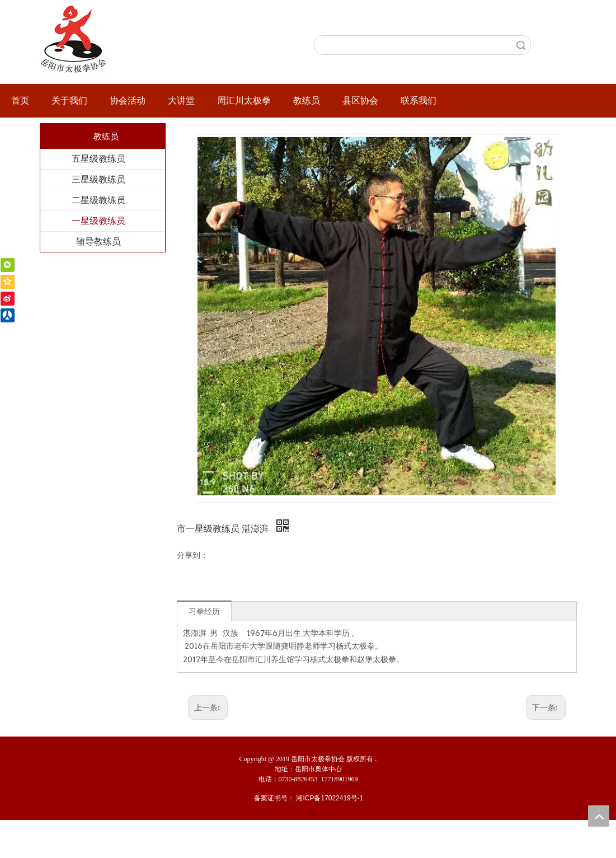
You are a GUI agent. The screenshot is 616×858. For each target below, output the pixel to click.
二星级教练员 (98, 200)
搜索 (521, 45)
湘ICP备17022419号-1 (330, 798)
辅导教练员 (98, 242)
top (599, 816)
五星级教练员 (98, 159)
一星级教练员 (98, 221)
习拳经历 (204, 611)
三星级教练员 (98, 179)
